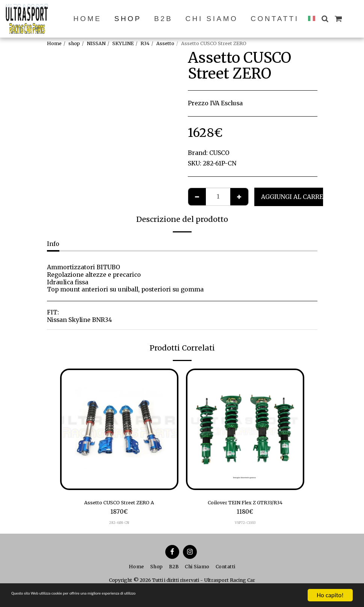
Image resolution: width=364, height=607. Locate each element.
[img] (119, 429)
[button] (325, 19)
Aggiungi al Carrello (298, 197)
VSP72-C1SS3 (245, 525)
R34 (145, 43)
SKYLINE (123, 43)
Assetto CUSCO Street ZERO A (119, 503)
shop (74, 43)
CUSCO (219, 153)
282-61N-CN (119, 525)
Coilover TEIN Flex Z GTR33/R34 (245, 503)
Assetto (165, 43)
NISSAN (96, 43)
